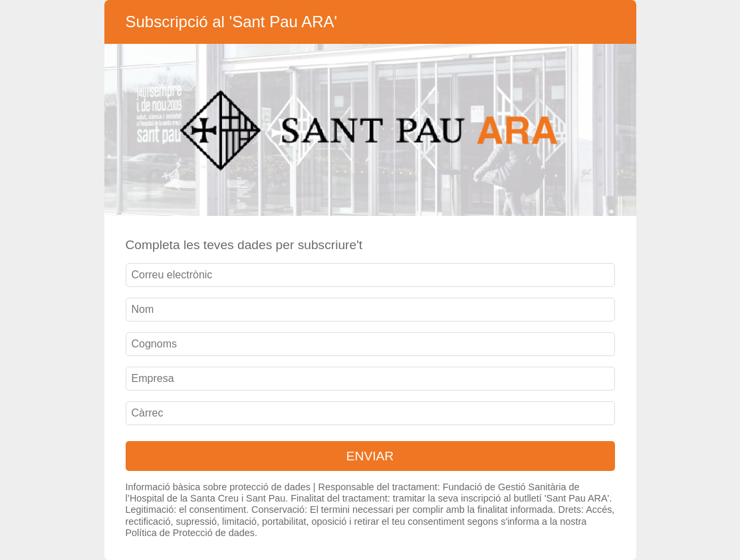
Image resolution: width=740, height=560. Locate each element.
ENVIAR (370, 456)
